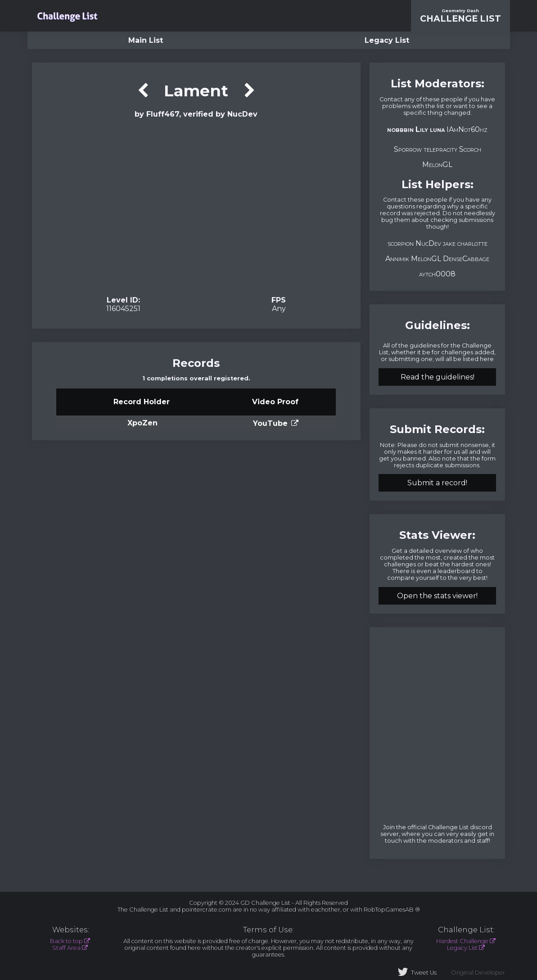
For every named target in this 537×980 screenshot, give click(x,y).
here (487, 359)
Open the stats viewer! (437, 596)
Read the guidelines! (438, 377)
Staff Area (66, 948)
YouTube (270, 423)
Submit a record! (437, 483)
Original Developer (478, 973)
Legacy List (387, 40)
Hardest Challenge (462, 941)
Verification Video (196, 206)
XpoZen (142, 423)
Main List (146, 40)
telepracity (440, 149)
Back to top (66, 941)
